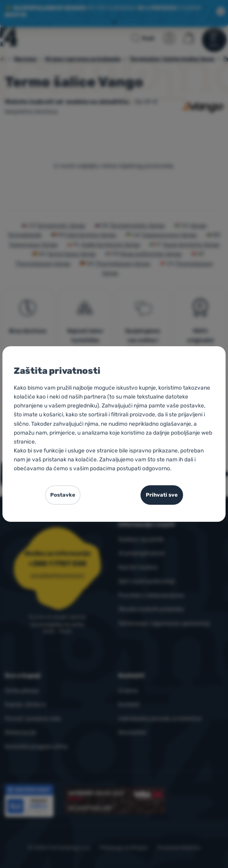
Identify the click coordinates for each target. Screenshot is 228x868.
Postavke (63, 495)
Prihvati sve (162, 495)
